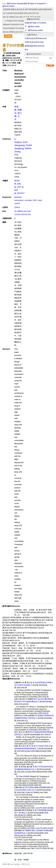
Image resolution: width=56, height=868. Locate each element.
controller (28, 200)
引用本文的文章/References (36, 38)
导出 (26, 50)
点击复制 (8, 36)
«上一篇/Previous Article (12, 4)
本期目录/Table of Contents (35, 23)
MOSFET (21, 193)
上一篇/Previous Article (34, 30)
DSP (19, 187)
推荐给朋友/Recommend (34, 46)
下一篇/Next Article (32, 27)
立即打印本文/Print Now (34, 42)
